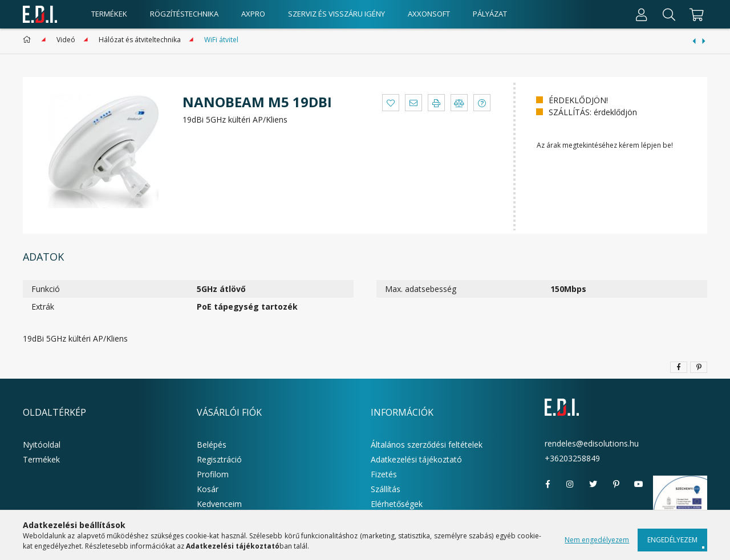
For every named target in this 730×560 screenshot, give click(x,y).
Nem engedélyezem (597, 540)
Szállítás (386, 489)
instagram (570, 484)
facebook (547, 484)
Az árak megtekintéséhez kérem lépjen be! (605, 145)
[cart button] (695, 14)
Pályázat (490, 14)
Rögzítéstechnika (184, 14)
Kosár (208, 489)
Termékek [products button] (109, 14)
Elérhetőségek (397, 504)
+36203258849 (572, 458)
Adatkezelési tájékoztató (416, 459)
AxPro (253, 14)
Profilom (213, 474)
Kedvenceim (219, 504)
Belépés (212, 445)
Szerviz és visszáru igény (336, 14)
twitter (593, 484)
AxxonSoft (429, 14)
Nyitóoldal (42, 445)
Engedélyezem (672, 540)
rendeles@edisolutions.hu (592, 443)
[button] (391, 103)
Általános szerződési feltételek (427, 445)
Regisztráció (219, 459)
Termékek (41, 459)
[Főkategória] (29, 40)
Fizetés (384, 474)
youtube (639, 484)
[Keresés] (669, 14)
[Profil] (642, 14)
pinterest (616, 484)
